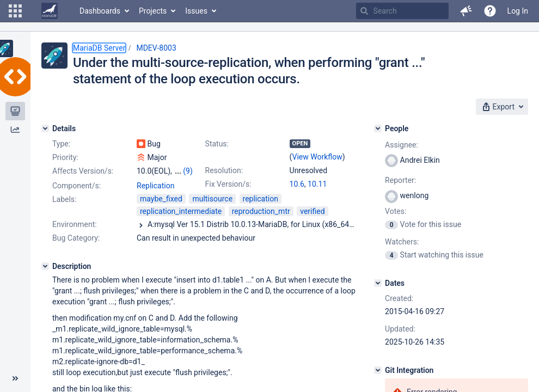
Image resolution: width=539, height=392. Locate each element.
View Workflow (317, 157)
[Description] (45, 266)
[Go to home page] (50, 11)
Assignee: (402, 145)
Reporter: (400, 180)
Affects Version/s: (83, 171)
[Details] (45, 128)
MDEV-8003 (156, 48)
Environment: (75, 224)
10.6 (297, 184)
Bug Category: (76, 238)
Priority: (65, 157)
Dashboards (100, 11)
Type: (61, 144)
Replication (155, 186)
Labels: (64, 199)
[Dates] (378, 283)
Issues (196, 11)
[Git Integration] (378, 370)
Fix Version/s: (228, 184)
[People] (378, 128)
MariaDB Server (99, 48)
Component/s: (76, 186)
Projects (153, 11)
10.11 (317, 184)
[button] (15, 11)
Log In (518, 11)
